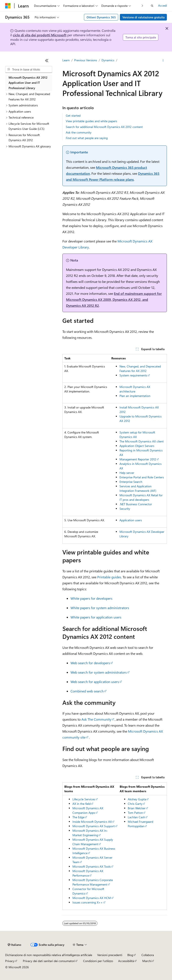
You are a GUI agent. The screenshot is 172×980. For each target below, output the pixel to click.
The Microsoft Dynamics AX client (142, 441)
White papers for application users (96, 617)
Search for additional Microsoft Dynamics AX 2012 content (104, 127)
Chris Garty (135, 804)
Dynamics (108, 60)
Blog (130, 955)
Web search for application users (95, 682)
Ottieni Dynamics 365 (101, 17)
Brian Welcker (137, 808)
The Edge (78, 817)
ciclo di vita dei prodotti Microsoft (40, 35)
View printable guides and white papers (91, 121)
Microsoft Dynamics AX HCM (92, 898)
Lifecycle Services (84, 799)
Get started (73, 115)
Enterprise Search (131, 482)
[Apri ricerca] (152, 6)
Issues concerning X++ (88, 902)
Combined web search (87, 691)
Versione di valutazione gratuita (143, 17)
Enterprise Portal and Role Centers (142, 477)
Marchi (147, 961)
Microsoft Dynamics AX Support (94, 826)
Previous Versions (86, 60)
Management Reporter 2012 (138, 459)
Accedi (162, 5)
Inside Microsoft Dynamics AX (92, 822)
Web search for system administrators (99, 672)
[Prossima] (142, 6)
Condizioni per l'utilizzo (98, 961)
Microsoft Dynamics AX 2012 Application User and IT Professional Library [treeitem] (28, 83)
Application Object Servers (137, 446)
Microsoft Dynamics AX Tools (92, 866)
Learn (66, 60)
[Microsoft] (8, 6)
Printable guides (109, 577)
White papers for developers (91, 598)
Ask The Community (96, 719)
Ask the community (79, 132)
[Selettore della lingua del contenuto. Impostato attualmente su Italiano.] (14, 945)
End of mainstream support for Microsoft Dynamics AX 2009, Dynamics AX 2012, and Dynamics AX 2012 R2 (114, 299)
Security (125, 509)
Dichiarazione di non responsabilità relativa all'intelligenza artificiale (49, 955)
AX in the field (82, 804)
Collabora (148, 955)
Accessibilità (126, 961)
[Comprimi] (47, 60)
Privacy (10, 961)
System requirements (133, 375)
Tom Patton (135, 813)
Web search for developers (90, 663)
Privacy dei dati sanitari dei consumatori (49, 961)
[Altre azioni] (163, 60)
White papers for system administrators (100, 608)
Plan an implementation (135, 396)
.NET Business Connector (136, 504)
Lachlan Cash (136, 817)
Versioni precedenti (110, 955)
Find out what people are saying (87, 138)
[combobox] (29, 69)
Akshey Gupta (137, 799)
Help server (127, 473)
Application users (131, 520)
